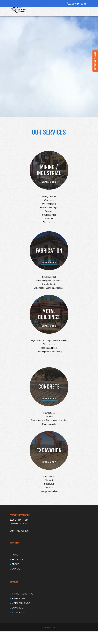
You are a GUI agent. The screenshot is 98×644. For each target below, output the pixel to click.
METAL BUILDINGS (21, 603)
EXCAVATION (18, 612)
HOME (15, 555)
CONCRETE (18, 608)
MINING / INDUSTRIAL (22, 594)
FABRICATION (18, 598)
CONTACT (17, 569)
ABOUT (15, 564)
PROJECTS (17, 559)
